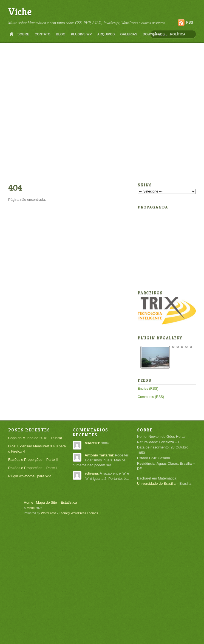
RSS (190, 23)
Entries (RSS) (148, 389)
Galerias (129, 34)
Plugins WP (81, 34)
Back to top (14, 501)
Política (178, 34)
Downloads (154, 34)
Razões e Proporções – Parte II (33, 460)
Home (12, 34)
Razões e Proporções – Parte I (32, 468)
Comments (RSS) (151, 397)
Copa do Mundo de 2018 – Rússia (35, 438)
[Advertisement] (55, 112)
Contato (42, 34)
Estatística (69, 502)
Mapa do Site (46, 502)
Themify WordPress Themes (78, 513)
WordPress (49, 513)
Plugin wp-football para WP (30, 476)
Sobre (23, 34)
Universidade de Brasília (156, 483)
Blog (61, 34)
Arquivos (106, 34)
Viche (20, 12)
